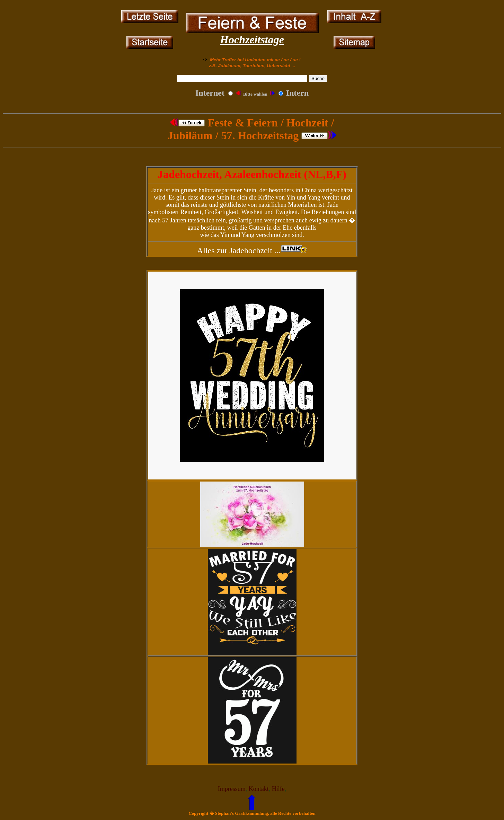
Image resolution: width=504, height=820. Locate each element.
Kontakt (259, 789)
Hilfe (278, 789)
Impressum (232, 789)
